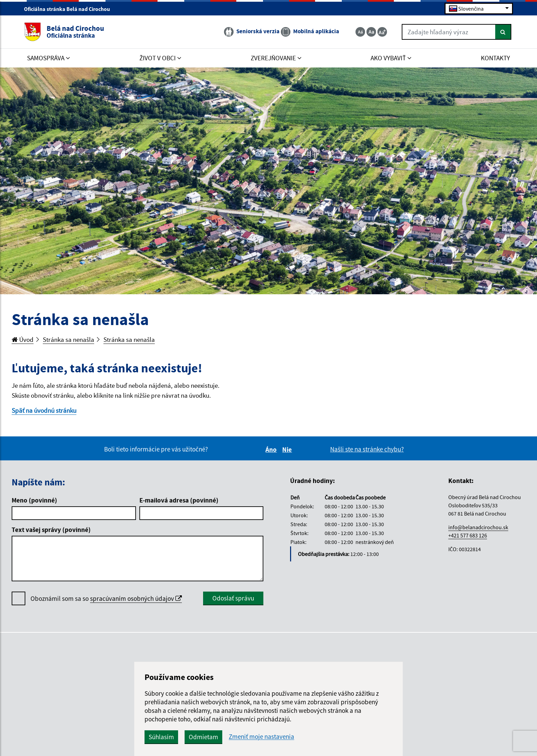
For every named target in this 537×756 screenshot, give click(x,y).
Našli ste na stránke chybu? (367, 449)
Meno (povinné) (34, 500)
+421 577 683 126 (468, 535)
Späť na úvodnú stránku (44, 410)
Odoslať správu (233, 598)
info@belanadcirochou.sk (478, 527)
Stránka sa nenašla (68, 339)
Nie (288, 449)
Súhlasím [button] (161, 737)
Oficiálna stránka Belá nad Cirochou (70, 9)
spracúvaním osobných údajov (136, 598)
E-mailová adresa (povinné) (179, 500)
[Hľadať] (503, 32)
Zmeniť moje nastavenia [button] (261, 737)
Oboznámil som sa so (106, 599)
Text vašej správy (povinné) (51, 530)
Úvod (23, 339)
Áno (272, 449)
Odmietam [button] (203, 737)
